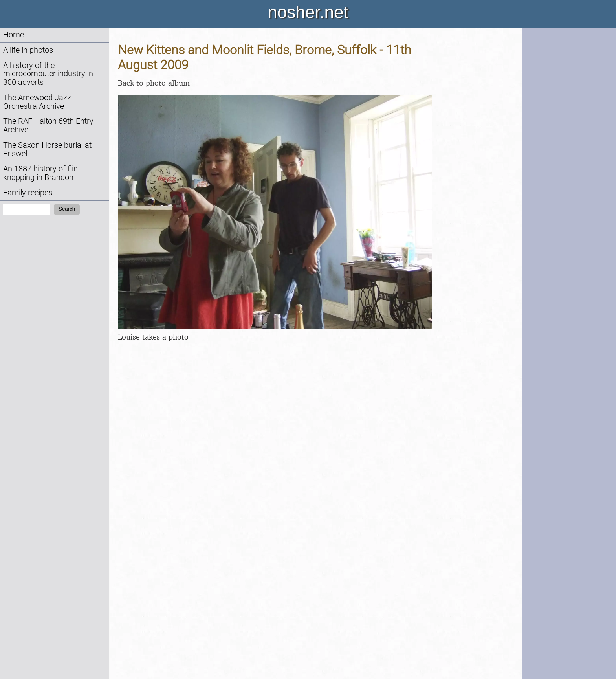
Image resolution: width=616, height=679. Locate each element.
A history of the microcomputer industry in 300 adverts (48, 74)
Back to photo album (154, 83)
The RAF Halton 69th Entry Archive (48, 126)
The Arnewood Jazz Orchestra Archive (37, 102)
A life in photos (28, 50)
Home (14, 35)
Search (67, 209)
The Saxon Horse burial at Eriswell (47, 150)
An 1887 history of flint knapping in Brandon (42, 173)
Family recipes (28, 193)
